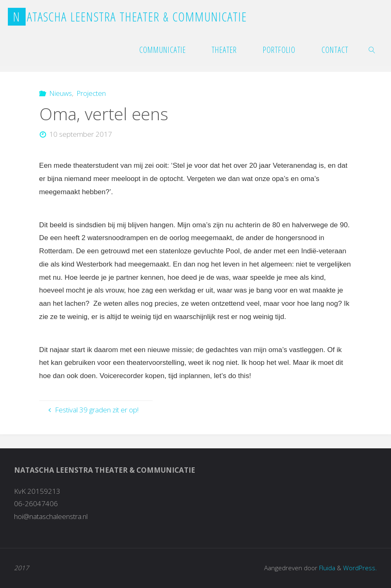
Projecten (91, 93)
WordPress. (360, 568)
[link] (372, 50)
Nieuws (61, 93)
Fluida (326, 568)
